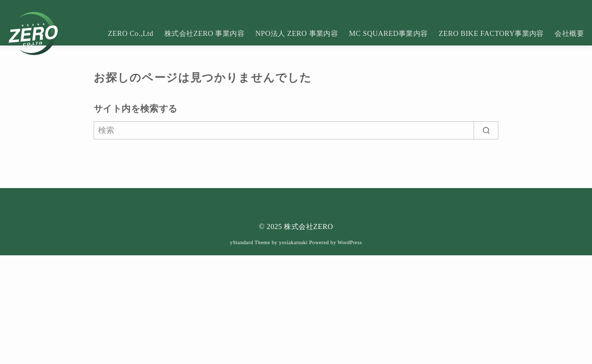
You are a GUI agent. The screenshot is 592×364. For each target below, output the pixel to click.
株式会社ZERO (308, 226)
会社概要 (569, 33)
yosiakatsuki (293, 242)
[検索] (296, 130)
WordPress (350, 242)
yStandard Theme (250, 242)
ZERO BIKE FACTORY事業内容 (491, 33)
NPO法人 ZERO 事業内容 (297, 33)
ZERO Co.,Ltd (131, 33)
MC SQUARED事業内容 (389, 33)
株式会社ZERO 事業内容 (204, 33)
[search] (486, 130)
